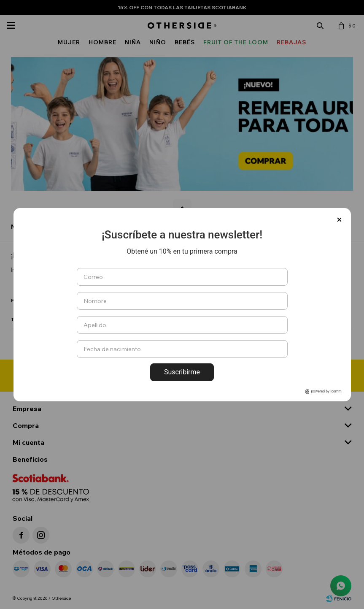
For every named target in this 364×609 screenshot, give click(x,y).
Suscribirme (182, 372)
